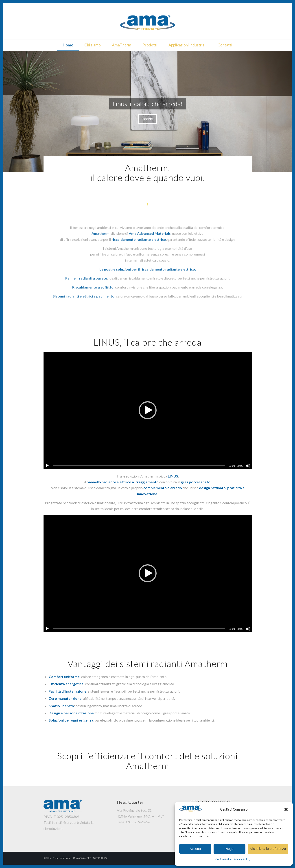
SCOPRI (148, 119)
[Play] (47, 466)
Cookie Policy (223, 859)
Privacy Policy (242, 859)
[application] (148, 410)
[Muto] (248, 466)
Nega (229, 849)
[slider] (139, 466)
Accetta (195, 849)
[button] (286, 809)
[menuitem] (68, 45)
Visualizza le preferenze (268, 849)
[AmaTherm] (148, 21)
